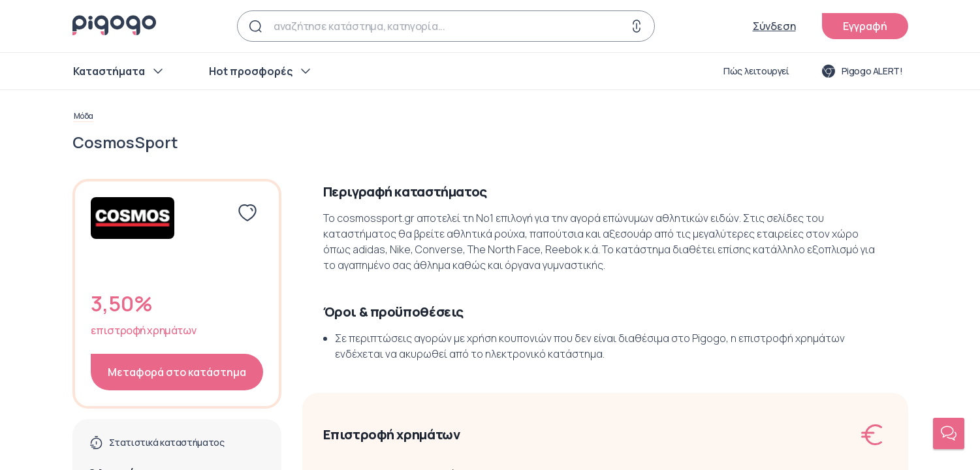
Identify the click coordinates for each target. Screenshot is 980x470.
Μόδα (84, 116)
